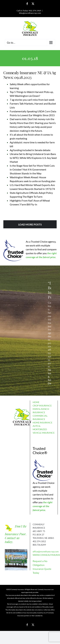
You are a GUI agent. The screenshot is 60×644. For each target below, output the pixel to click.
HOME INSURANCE (42, 423)
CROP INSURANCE (42, 406)
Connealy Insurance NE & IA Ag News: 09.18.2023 (30, 75)
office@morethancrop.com (46, 551)
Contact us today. (12, 540)
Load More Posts (30, 224)
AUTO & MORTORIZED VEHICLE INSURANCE (44, 429)
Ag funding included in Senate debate (30, 150)
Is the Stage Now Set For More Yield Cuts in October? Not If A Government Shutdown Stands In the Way (32, 169)
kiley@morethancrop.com (30, 13)
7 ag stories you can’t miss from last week (32, 100)
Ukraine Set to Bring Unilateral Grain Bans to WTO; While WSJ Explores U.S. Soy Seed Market (33, 158)
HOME (36, 402)
